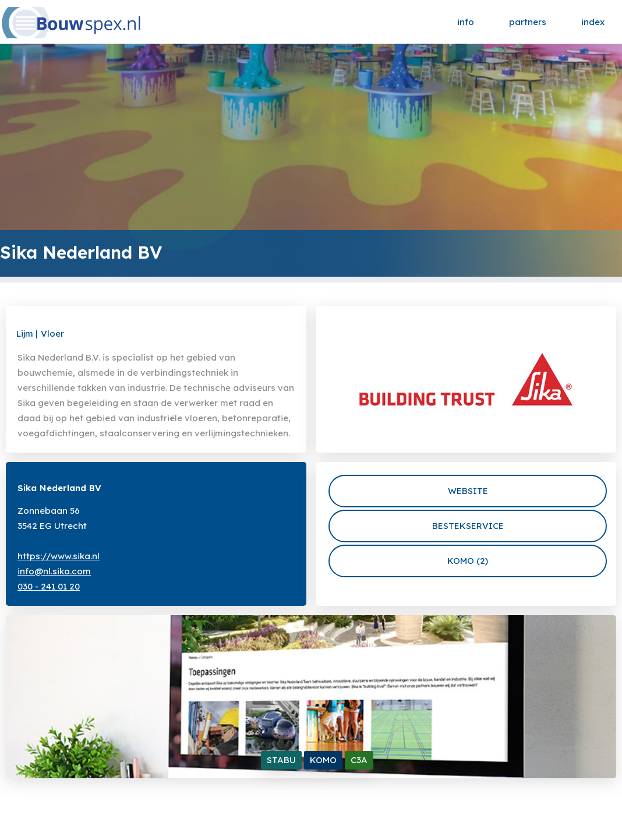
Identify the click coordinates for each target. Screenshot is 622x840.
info (466, 22)
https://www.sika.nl (59, 556)
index (593, 22)
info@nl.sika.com (54, 571)
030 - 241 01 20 (49, 586)
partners (528, 22)
